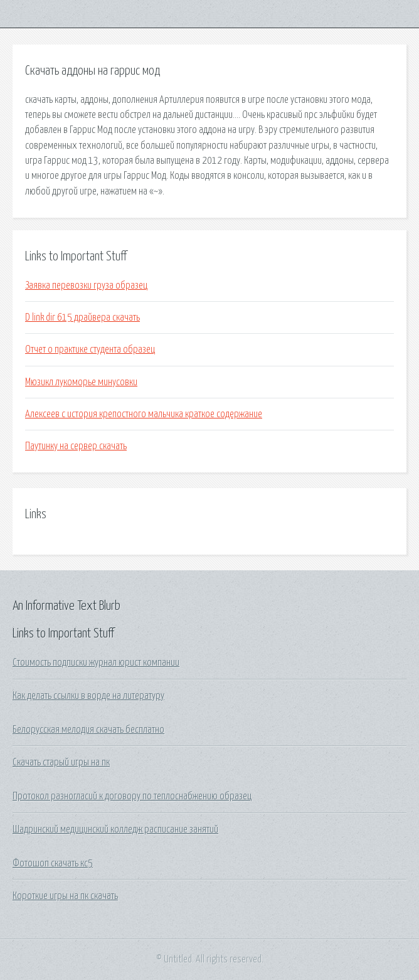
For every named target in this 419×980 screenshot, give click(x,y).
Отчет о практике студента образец (90, 349)
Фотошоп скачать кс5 (53, 863)
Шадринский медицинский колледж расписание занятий (115, 829)
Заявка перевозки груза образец (86, 285)
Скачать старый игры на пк (61, 762)
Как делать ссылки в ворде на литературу (88, 696)
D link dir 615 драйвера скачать (82, 317)
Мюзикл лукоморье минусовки (81, 382)
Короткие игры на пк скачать (65, 896)
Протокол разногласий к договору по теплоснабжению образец (132, 796)
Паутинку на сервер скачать (76, 446)
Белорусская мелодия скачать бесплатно (88, 730)
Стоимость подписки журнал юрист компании (96, 663)
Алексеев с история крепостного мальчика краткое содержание (144, 414)
